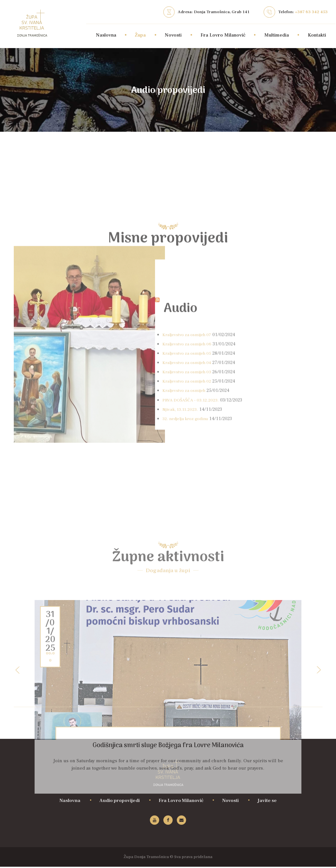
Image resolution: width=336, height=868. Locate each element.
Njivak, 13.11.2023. (182, 531)
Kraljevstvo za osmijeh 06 (189, 466)
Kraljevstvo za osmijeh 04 (189, 484)
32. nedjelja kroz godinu (188, 541)
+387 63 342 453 (311, 12)
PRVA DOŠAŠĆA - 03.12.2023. (193, 522)
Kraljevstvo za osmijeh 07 (189, 457)
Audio (189, 429)
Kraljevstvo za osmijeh (186, 512)
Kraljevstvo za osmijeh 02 (189, 503)
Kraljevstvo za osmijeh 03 (189, 494)
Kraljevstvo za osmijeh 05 (189, 475)
